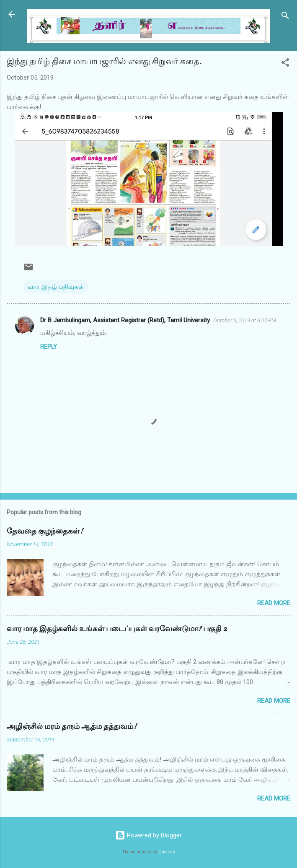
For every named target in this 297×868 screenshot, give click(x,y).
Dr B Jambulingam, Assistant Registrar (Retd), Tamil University (125, 320)
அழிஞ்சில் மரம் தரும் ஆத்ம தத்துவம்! (72, 727)
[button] (285, 64)
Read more (274, 603)
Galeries (167, 852)
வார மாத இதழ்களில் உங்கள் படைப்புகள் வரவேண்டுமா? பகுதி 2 (117, 629)
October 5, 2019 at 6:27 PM (245, 320)
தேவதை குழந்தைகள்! (45, 531)
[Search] (285, 17)
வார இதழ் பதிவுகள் (56, 287)
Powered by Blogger (148, 835)
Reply (49, 347)
